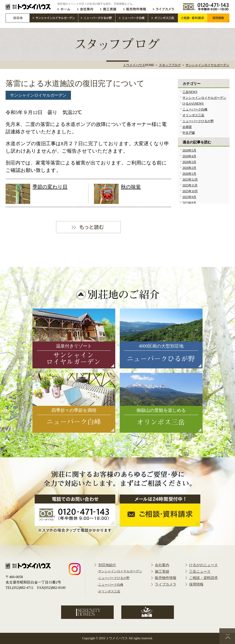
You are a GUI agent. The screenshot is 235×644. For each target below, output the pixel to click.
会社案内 (162, 565)
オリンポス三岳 (193, 115)
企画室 (187, 127)
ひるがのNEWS (193, 104)
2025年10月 (190, 191)
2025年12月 (190, 180)
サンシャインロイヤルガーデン (38, 95)
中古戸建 (189, 133)
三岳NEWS (190, 92)
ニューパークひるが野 (198, 121)
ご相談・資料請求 (203, 578)
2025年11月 (190, 185)
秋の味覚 (131, 187)
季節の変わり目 (50, 187)
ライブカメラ (166, 584)
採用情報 (196, 584)
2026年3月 (189, 162)
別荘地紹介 (107, 565)
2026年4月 (189, 156)
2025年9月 (189, 197)
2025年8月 (189, 203)
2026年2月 (189, 168)
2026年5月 (189, 150)
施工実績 (162, 572)
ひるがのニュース (203, 565)
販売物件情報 (166, 578)
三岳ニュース (200, 572)
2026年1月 (189, 174)
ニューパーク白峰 (195, 109)
